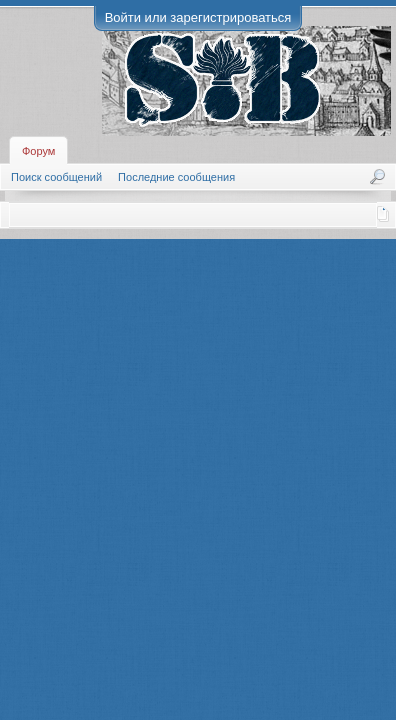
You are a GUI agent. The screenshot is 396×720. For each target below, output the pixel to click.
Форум (38, 151)
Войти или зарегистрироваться (198, 17)
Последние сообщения (176, 177)
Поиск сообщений (56, 177)
